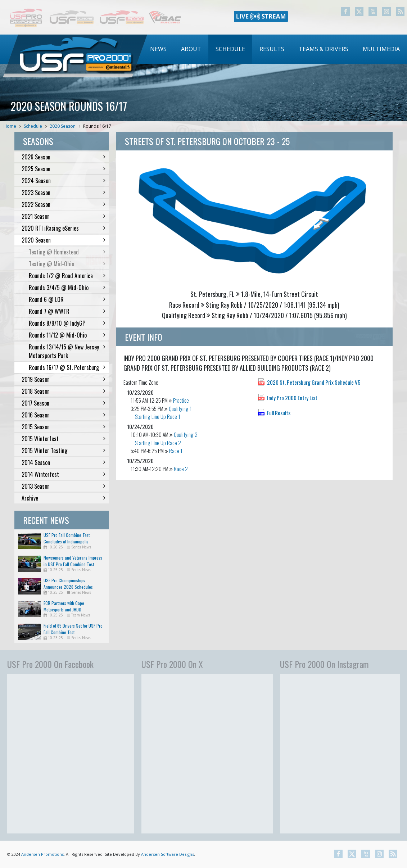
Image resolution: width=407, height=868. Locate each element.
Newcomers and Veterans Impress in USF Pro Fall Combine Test (73, 561)
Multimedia (381, 49)
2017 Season (64, 403)
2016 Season (64, 415)
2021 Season (64, 216)
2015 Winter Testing (64, 451)
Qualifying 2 (186, 434)
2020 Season (63, 126)
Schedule (230, 49)
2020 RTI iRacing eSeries (64, 228)
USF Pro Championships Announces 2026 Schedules (68, 584)
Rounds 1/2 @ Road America (67, 276)
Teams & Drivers (324, 49)
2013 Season (64, 486)
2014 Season (64, 462)
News (158, 49)
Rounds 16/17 (97, 126)
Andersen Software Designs (168, 854)
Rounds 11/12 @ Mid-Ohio (67, 335)
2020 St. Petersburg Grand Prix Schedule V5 (314, 382)
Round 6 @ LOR (67, 299)
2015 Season (64, 427)
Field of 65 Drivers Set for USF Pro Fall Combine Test (73, 629)
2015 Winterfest (64, 439)
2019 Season (64, 379)
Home (10, 126)
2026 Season (64, 157)
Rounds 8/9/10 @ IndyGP (67, 323)
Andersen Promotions (42, 854)
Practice (181, 400)
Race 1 (176, 451)
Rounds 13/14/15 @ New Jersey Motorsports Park (67, 351)
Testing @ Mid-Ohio (67, 264)
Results (272, 49)
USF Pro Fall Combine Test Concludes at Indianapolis (67, 538)
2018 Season (64, 391)
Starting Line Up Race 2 (158, 443)
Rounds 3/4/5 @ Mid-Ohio (67, 288)
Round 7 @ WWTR (67, 311)
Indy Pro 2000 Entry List (292, 398)
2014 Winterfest (64, 474)
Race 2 (181, 469)
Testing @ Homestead (67, 252)
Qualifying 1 (180, 408)
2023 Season (64, 193)
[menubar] (275, 49)
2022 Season (64, 204)
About (191, 49)
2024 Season (64, 181)
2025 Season (64, 169)
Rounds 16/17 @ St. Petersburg (67, 367)
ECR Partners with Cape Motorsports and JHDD (64, 606)
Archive (64, 498)
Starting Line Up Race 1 (158, 416)
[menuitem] (158, 49)
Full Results (279, 413)
